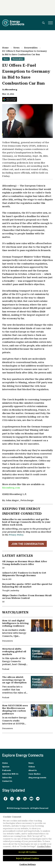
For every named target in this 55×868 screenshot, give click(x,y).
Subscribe (7, 778)
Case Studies (34, 774)
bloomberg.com (11, 488)
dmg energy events (37, 778)
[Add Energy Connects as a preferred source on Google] (10, 99)
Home (5, 48)
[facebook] (5, 799)
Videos (32, 767)
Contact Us (7, 781)
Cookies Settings (27, 864)
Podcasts (7, 770)
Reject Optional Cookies (28, 858)
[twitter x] (18, 799)
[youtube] (31, 799)
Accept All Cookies (27, 852)
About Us (33, 770)
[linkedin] (25, 799)
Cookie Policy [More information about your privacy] (44, 847)
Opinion (6, 767)
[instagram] (12, 799)
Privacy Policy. (16, 535)
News (16, 48)
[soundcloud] (38, 799)
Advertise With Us (10, 774)
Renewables (31, 48)
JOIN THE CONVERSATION (28, 544)
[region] (27, 840)
